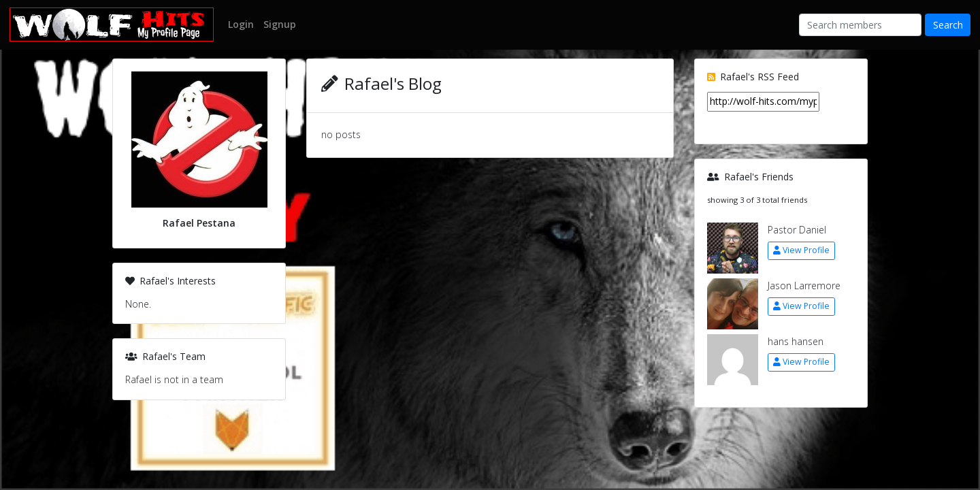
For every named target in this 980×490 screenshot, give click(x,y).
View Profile (801, 250)
